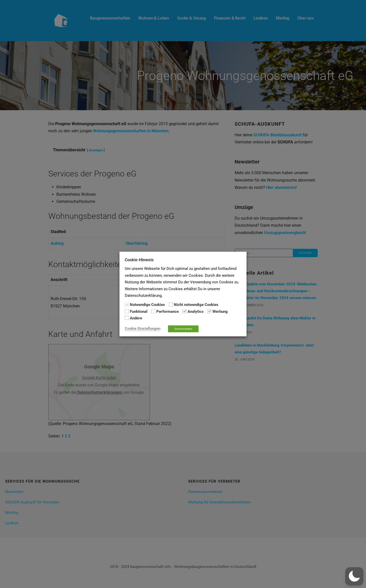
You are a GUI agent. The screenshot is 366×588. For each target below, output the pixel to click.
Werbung (220, 312)
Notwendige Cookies (147, 305)
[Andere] (127, 318)
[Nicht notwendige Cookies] (171, 304)
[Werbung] (209, 311)
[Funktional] (127, 311)
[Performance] (153, 311)
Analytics (196, 312)
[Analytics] (185, 311)
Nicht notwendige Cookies (196, 305)
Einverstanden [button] (183, 329)
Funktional (139, 312)
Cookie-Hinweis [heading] (139, 260)
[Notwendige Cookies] (127, 304)
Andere (136, 318)
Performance (167, 312)
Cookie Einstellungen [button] (143, 328)
